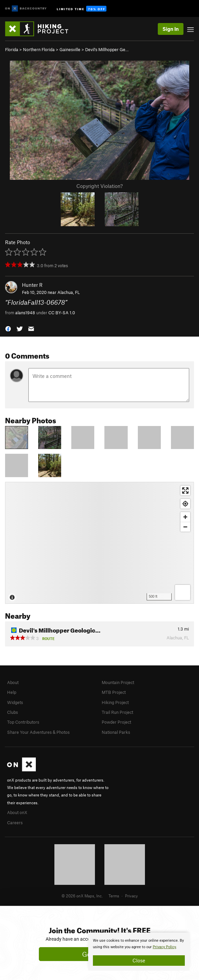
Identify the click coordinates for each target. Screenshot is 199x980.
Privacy (131, 896)
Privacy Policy (164, 947)
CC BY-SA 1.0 (62, 313)
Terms (114, 896)
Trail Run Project (117, 712)
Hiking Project (115, 702)
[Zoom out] (185, 527)
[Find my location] (185, 504)
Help (12, 692)
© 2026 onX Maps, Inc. (82, 896)
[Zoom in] (185, 517)
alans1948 (25, 313)
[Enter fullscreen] (185, 491)
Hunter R (32, 285)
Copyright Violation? (100, 186)
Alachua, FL (69, 292)
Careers (15, 823)
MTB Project (114, 692)
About (13, 682)
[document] (139, 952)
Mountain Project (118, 682)
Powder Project (116, 722)
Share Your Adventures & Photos (38, 732)
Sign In (171, 29)
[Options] (183, 592)
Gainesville (70, 49)
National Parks (116, 732)
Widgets (15, 702)
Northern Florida (39, 49)
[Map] (100, 543)
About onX (17, 812)
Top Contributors (23, 722)
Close (139, 960)
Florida (12, 49)
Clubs (13, 712)
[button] (8, 328)
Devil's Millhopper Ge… (107, 49)
